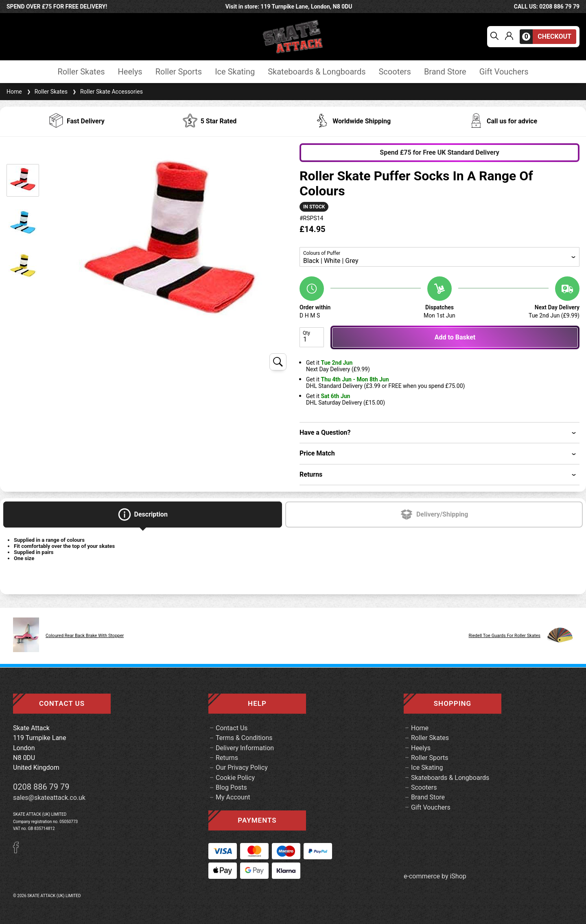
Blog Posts (231, 787)
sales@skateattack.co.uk (49, 798)
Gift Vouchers (504, 72)
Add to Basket (455, 337)
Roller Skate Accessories (107, 92)
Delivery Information (245, 748)
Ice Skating (235, 72)
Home (14, 92)
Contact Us (232, 728)
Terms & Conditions (244, 738)
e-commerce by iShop (435, 876)
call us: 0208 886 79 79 (547, 7)
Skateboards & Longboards (317, 72)
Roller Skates (81, 72)
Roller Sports (179, 72)
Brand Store (445, 72)
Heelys (130, 72)
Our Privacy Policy (242, 767)
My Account (233, 797)
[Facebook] (19, 851)
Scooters (395, 72)
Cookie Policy (235, 778)
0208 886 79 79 (41, 787)
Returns (227, 758)
